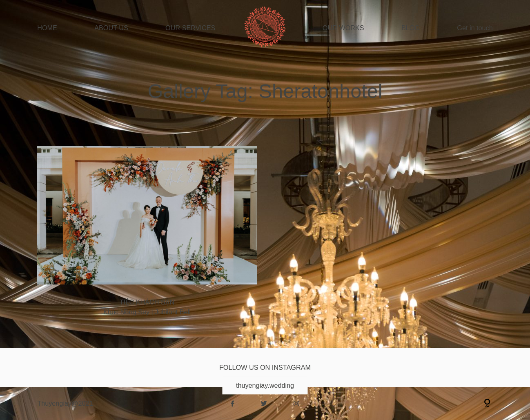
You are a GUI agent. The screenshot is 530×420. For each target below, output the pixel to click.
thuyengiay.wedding (265, 385)
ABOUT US (111, 28)
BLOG (411, 28)
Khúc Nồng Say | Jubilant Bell (147, 237)
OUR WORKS (343, 28)
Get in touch (475, 28)
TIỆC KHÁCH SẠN (147, 302)
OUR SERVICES (190, 28)
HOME (47, 28)
